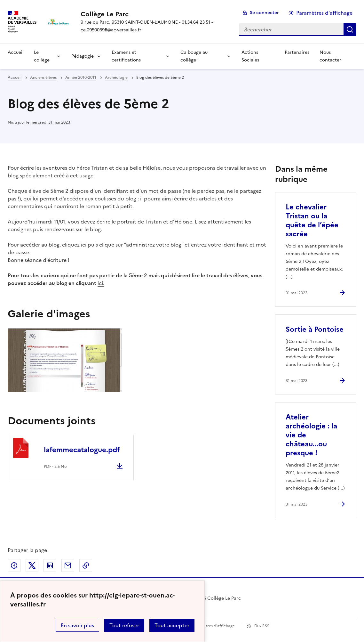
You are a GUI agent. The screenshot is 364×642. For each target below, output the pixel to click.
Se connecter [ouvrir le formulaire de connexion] (264, 13)
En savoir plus (77, 625)
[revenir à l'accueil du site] (155, 14)
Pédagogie (83, 56)
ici (84, 245)
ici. (101, 283)
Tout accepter (172, 625)
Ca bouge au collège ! (194, 56)
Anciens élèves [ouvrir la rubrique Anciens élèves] (43, 77)
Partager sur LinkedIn (50, 565)
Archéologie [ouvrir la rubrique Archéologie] (116, 77)
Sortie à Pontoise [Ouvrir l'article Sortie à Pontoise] (315, 329)
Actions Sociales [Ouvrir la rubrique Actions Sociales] (250, 56)
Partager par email (68, 565)
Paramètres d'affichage (213, 626)
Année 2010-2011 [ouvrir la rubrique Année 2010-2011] (81, 77)
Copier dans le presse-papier (86, 565)
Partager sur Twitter (32, 565)
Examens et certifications (126, 56)
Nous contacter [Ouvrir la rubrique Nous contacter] (330, 56)
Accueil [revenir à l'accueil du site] (15, 77)
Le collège (42, 56)
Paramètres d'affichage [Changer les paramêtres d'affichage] (324, 13)
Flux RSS (262, 626)
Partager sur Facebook (14, 565)
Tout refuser (124, 625)
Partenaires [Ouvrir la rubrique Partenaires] (297, 52)
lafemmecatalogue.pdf (82, 450)
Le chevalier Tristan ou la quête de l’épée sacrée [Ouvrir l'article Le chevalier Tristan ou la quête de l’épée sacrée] (312, 220)
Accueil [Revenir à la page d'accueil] (16, 52)
